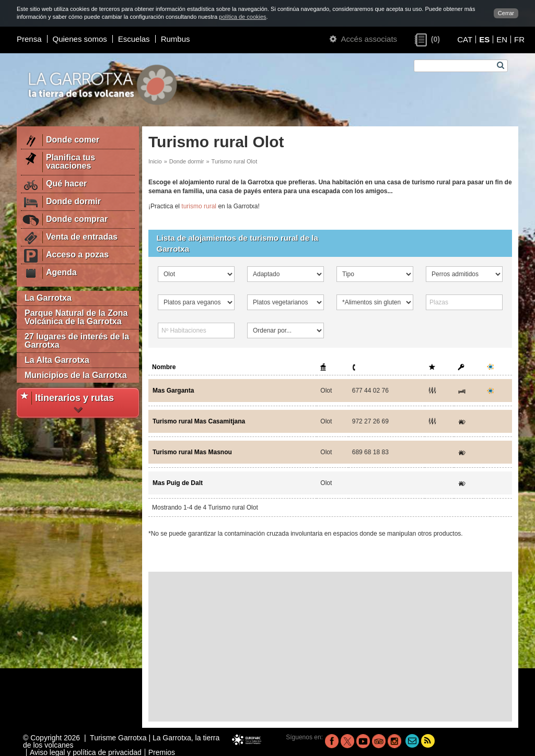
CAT (465, 39)
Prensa (29, 39)
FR (519, 39)
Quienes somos (80, 39)
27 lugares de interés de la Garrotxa (77, 341)
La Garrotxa (48, 298)
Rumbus (176, 39)
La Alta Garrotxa (57, 360)
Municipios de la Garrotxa (76, 375)
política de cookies (243, 17)
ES (484, 39)
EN (502, 39)
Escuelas (134, 39)
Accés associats (363, 39)
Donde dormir (187, 161)
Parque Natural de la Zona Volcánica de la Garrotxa (76, 317)
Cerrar (506, 13)
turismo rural (199, 206)
